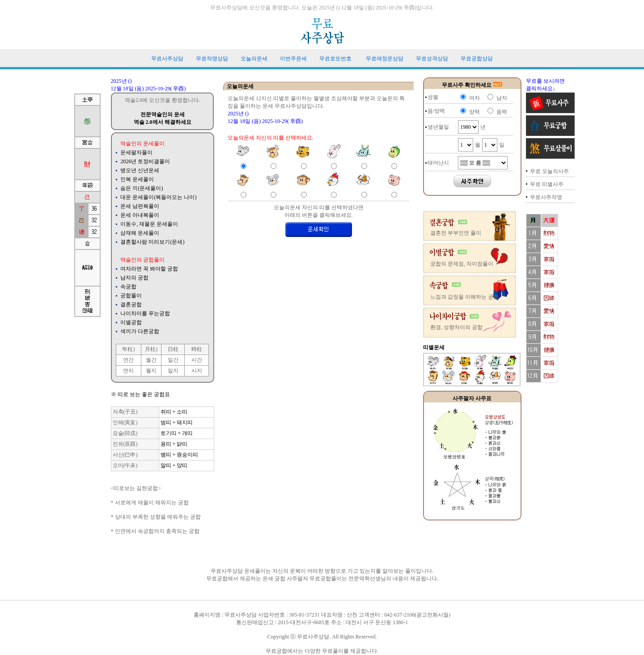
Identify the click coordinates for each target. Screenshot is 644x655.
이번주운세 (293, 59)
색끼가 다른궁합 (140, 331)
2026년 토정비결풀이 (145, 161)
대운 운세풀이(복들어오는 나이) (158, 197)
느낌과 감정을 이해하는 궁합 (464, 297)
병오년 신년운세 (140, 170)
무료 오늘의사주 (549, 171)
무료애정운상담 (385, 59)
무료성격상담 (432, 59)
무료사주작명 (546, 197)
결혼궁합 (131, 304)
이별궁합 (131, 322)
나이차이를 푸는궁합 (145, 313)
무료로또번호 (335, 59)
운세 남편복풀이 (140, 206)
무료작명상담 (212, 59)
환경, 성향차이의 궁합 (456, 327)
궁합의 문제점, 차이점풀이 (462, 264)
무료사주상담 (167, 59)
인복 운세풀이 (137, 179)
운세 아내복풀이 (140, 215)
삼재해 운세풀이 (140, 233)
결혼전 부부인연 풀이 (456, 233)
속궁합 (128, 287)
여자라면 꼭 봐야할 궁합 (149, 269)
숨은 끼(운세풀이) (142, 188)
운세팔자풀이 (136, 152)
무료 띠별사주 (547, 184)
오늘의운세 (254, 59)
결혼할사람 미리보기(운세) (152, 242)
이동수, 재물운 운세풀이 (149, 224)
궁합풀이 (131, 296)
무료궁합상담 (477, 59)
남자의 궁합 (134, 278)
